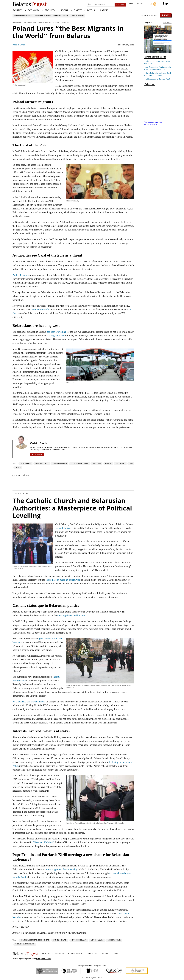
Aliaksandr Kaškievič (43, 842)
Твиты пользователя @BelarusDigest (153, 123)
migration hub (58, 336)
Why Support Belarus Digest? (150, 15)
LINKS (116, 954)
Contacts (139, 4)
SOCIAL (64, 11)
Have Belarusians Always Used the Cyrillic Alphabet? (158, 74)
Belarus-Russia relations (23, 16)
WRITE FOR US (60, 954)
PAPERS (104, 11)
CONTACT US (92, 954)
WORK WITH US (76, 954)
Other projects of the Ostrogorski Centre (92, 966)
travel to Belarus (77, 16)
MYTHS (91, 11)
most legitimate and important (72, 615)
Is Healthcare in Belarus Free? (158, 79)
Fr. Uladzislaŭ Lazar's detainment (29, 702)
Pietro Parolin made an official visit (63, 580)
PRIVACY (105, 954)
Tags (14, 464)
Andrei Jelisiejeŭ (21, 275)
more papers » (167, 23)
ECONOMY (34, 11)
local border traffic (41, 310)
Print (18, 476)
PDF (28, 476)
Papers (148, 23)
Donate (166, 15)
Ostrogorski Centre (43, 959)
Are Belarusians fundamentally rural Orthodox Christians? (158, 69)
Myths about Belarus (155, 57)
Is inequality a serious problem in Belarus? (158, 63)
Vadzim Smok (19, 45)
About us (46, 954)
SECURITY (50, 11)
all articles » (37, 455)
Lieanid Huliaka (63, 528)
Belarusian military (61, 16)
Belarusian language (43, 16)
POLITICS (18, 11)
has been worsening (56, 332)
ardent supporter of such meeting (61, 869)
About (132, 4)
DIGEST (78, 11)
